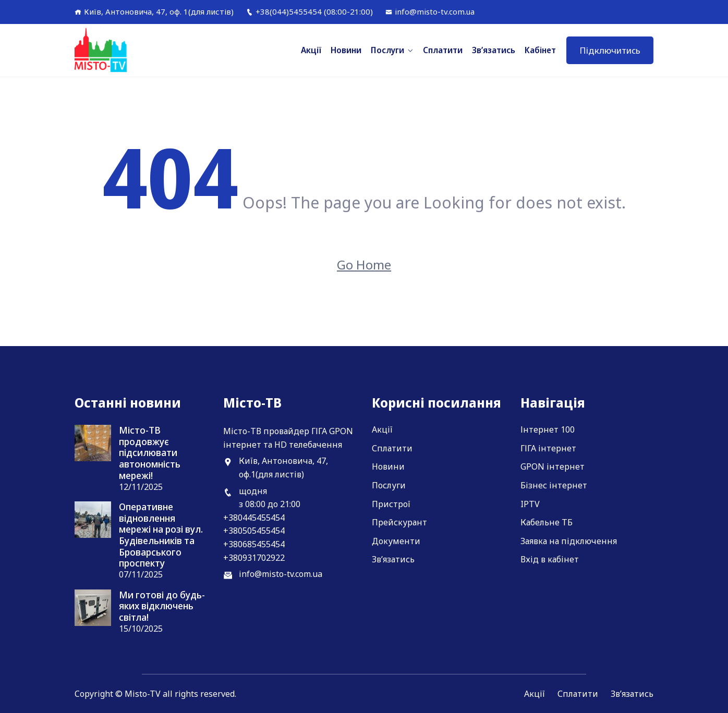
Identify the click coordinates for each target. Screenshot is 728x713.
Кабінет (540, 50)
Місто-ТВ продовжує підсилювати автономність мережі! (150, 453)
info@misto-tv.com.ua (430, 11)
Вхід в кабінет (550, 559)
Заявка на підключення (569, 541)
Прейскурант (399, 522)
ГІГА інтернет (548, 448)
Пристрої (391, 504)
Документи (396, 541)
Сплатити (443, 50)
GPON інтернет (553, 466)
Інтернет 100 (548, 429)
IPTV (530, 504)
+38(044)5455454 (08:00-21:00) (310, 11)
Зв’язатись (494, 50)
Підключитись (610, 50)
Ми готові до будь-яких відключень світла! (162, 606)
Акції (311, 50)
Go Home (364, 265)
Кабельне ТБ (547, 522)
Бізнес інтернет (554, 485)
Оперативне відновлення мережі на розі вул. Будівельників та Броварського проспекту (161, 535)
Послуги (387, 50)
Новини (346, 50)
